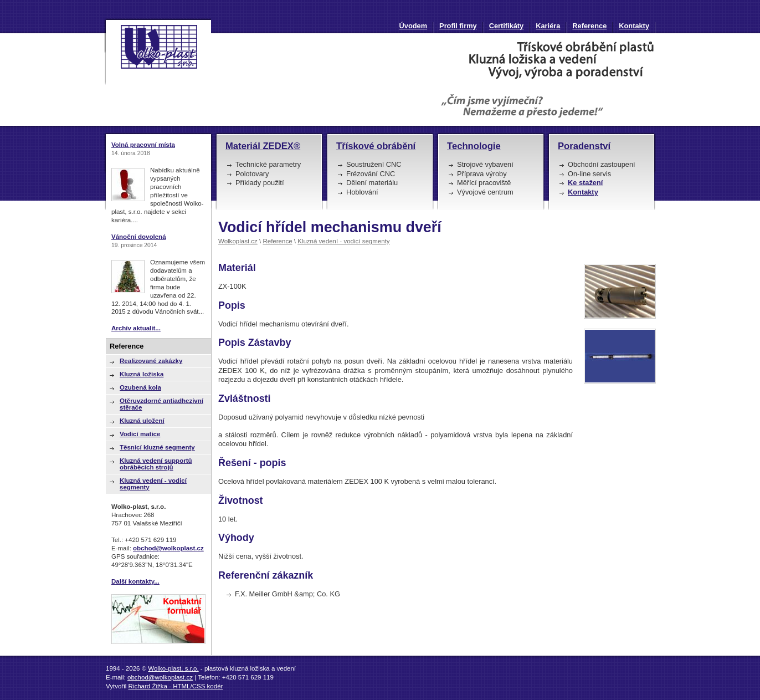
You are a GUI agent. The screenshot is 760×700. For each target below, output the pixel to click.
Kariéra (548, 26)
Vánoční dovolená (139, 237)
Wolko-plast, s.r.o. (173, 668)
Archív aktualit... (136, 328)
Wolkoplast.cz (238, 241)
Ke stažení (585, 183)
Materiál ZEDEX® (263, 146)
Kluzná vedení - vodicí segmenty (343, 241)
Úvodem (414, 26)
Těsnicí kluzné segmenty (157, 447)
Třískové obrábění (376, 146)
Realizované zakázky (151, 361)
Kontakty (634, 26)
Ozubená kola (140, 387)
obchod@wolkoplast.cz (168, 548)
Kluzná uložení (142, 421)
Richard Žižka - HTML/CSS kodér (176, 686)
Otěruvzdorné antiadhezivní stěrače (161, 404)
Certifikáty (507, 26)
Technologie (474, 146)
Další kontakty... (135, 581)
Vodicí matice (140, 434)
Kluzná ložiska (142, 374)
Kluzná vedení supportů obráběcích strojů (156, 464)
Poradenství (584, 146)
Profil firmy (458, 26)
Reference (589, 26)
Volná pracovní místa (143, 145)
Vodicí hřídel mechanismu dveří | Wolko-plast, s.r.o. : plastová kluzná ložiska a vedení (158, 52)
